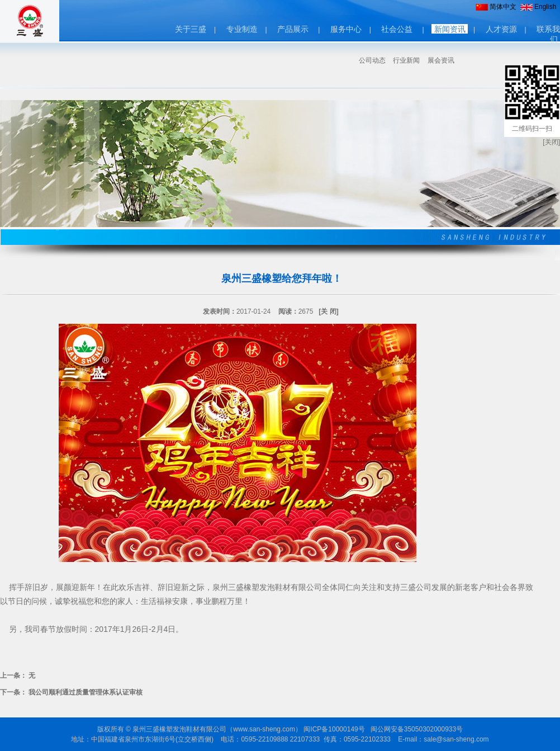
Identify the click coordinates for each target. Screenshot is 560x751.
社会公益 (397, 29)
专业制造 (242, 29)
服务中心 (346, 29)
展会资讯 (441, 60)
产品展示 (293, 29)
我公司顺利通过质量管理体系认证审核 (86, 692)
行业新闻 (406, 60)
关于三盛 (191, 29)
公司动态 (372, 60)
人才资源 (501, 29)
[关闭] (551, 142)
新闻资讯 (450, 29)
